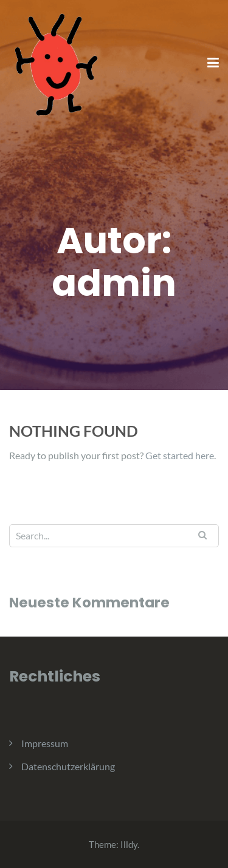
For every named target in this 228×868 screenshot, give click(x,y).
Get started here (180, 455)
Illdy (129, 844)
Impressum (45, 743)
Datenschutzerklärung (68, 766)
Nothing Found (74, 431)
